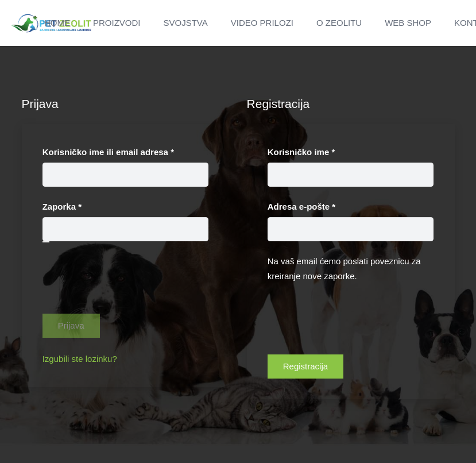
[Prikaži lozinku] (46, 242)
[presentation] (130, 291)
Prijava (71, 325)
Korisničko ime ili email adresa (126, 151)
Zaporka (82, 205)
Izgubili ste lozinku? (80, 359)
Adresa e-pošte (322, 205)
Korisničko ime (322, 151)
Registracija (305, 366)
